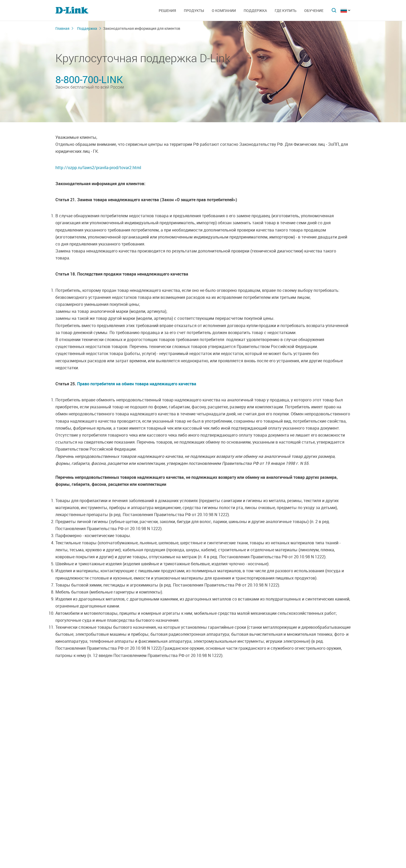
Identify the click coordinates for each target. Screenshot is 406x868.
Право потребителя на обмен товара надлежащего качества (137, 384)
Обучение (314, 10)
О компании (224, 10)
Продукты (194, 10)
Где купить (286, 10)
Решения (167, 10)
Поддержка (255, 10)
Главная (62, 28)
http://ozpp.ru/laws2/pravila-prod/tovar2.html (98, 168)
